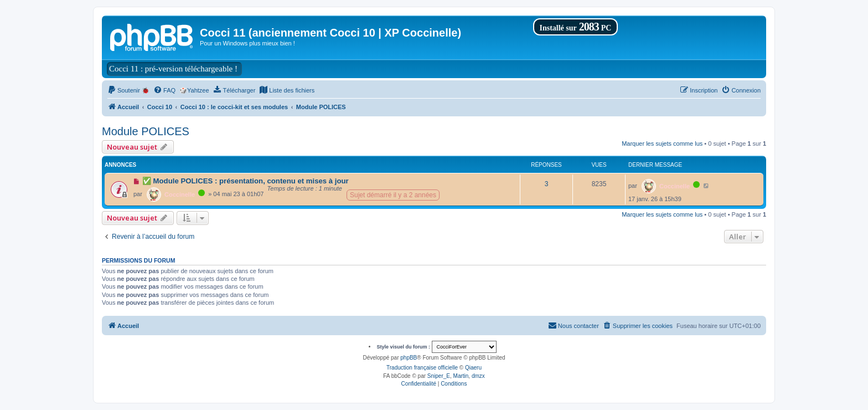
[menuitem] (128, 90)
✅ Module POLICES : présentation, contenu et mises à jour (246, 181)
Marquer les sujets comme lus (662, 143)
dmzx (478, 376)
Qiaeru (473, 368)
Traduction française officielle (422, 368)
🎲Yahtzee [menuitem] (194, 90)
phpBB (409, 358)
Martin (461, 376)
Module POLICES (146, 131)
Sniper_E (439, 376)
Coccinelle (180, 194)
